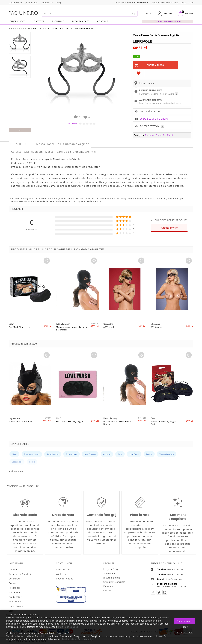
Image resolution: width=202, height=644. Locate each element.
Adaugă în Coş (155, 65)
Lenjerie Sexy (17, 21)
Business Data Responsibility (77, 639)
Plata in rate (16, 602)
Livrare (13, 569)
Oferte (107, 590)
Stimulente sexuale (114, 582)
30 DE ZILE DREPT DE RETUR (155, 119)
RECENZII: (73, 123)
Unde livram (16, 606)
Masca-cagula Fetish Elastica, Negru (118, 423)
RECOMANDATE (81, 21)
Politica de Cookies (68, 627)
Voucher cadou (65, 579)
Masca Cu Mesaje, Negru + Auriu (164, 423)
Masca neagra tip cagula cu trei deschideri (72, 328)
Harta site (14, 592)
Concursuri (15, 579)
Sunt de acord (185, 621)
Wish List (61, 574)
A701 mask (109, 327)
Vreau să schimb (185, 633)
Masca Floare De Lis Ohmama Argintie (75, 28)
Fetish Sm (26, 28)
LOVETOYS (38, 21)
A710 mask (156, 327)
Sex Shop (13, 28)
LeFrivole (142, 41)
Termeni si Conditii (20, 574)
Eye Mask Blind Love (19, 327)
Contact (103, 21)
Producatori (16, 597)
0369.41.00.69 (126, 3)
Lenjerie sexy (111, 569)
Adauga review (169, 228)
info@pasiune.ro (176, 579)
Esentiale (58, 21)
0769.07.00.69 (141, 3)
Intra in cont (63, 569)
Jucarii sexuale (112, 578)
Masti (36, 28)
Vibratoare (109, 573)
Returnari (14, 588)
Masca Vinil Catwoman (20, 422)
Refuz (185, 627)
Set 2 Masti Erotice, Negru (69, 422)
